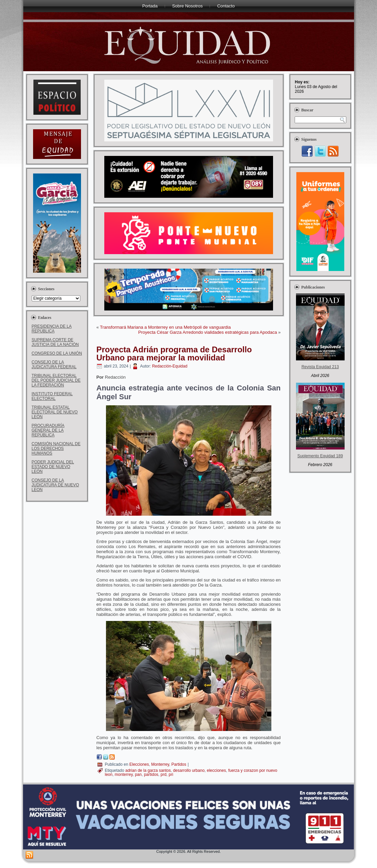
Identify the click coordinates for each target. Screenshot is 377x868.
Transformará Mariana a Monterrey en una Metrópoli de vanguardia (165, 327)
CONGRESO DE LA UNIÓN (57, 353)
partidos (151, 775)
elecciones (217, 770)
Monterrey (160, 764)
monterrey (124, 775)
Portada (150, 6)
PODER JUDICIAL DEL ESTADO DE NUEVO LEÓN (53, 467)
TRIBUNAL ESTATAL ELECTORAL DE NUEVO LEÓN (55, 412)
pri (171, 775)
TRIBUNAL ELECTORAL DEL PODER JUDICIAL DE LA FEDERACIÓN (56, 380)
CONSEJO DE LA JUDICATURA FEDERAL (54, 364)
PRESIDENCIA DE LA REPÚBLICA (52, 329)
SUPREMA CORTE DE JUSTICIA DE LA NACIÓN (55, 342)
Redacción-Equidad (170, 366)
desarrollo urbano (189, 770)
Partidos (179, 764)
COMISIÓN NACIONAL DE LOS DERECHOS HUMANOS (56, 449)
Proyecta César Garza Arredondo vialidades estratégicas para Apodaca (207, 332)
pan (138, 775)
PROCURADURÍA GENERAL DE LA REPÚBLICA (48, 430)
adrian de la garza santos (148, 770)
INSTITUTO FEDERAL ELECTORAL (52, 396)
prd (164, 775)
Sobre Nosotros (187, 6)
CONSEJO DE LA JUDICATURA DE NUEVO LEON (55, 485)
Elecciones (139, 764)
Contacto (226, 6)
